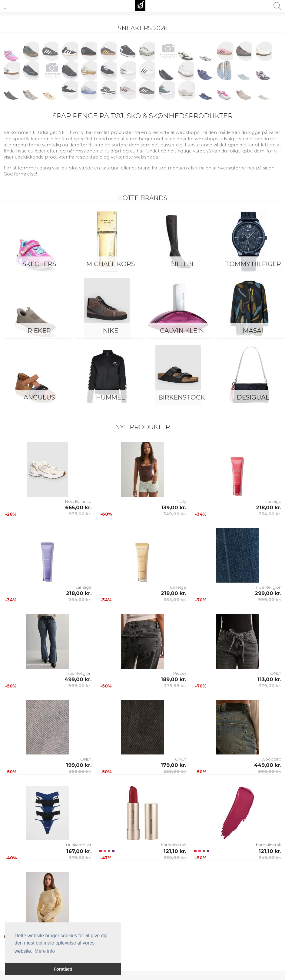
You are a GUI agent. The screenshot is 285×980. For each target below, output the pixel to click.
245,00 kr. (270, 858)
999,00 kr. (270, 600)
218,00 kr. (269, 507)
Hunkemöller (79, 845)
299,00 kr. (268, 593)
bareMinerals (174, 845)
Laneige (273, 501)
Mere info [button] (45, 951)
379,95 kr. (175, 686)
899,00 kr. (270, 771)
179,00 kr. (174, 765)
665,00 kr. (78, 507)
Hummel (110, 397)
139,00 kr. (174, 507)
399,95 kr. (80, 771)
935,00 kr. (80, 514)
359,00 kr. (175, 771)
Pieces (180, 673)
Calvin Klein (182, 331)
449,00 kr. (268, 765)
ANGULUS (39, 397)
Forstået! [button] (63, 969)
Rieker (39, 331)
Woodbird (271, 759)
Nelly (181, 501)
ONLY (276, 673)
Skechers (39, 264)
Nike (111, 331)
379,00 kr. (270, 686)
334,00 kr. (270, 514)
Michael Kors (111, 264)
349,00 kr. (175, 514)
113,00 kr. (269, 679)
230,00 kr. (175, 858)
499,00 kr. (78, 679)
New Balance (78, 501)
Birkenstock (182, 397)
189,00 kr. (174, 679)
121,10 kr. (175, 851)
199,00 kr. (79, 765)
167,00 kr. (79, 851)
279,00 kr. (80, 858)
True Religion (268, 587)
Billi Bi (182, 264)
